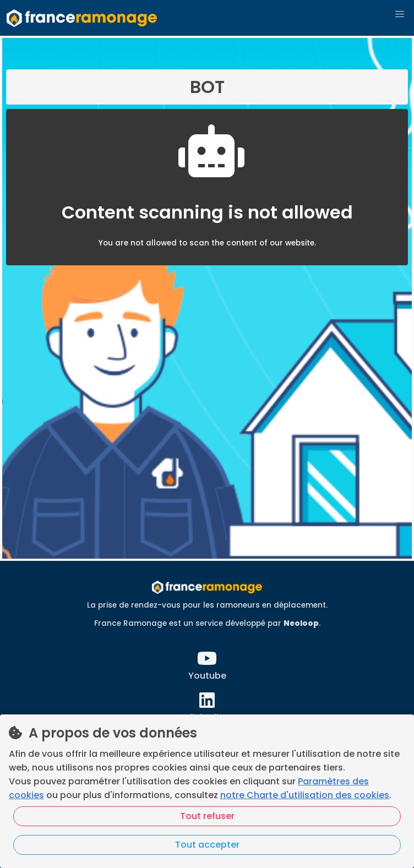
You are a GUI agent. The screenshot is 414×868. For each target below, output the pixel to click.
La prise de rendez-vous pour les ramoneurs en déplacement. (207, 605)
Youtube (207, 676)
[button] (400, 14)
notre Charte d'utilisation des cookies (305, 795)
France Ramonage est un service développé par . (207, 623)
